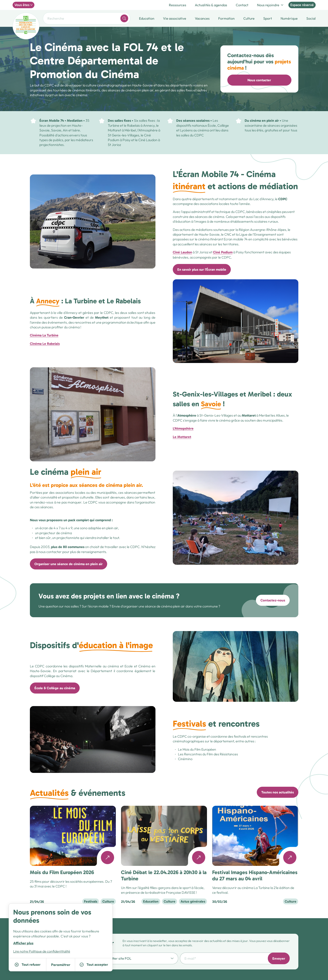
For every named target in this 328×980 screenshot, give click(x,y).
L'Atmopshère (183, 428)
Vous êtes (23, 5)
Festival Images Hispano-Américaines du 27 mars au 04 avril (255, 875)
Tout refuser (28, 965)
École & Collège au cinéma (55, 688)
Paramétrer (61, 965)
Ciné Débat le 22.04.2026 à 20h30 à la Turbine (164, 875)
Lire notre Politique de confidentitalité (42, 951)
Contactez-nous (273, 600)
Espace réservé (302, 5)
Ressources (178, 5)
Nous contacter (259, 80)
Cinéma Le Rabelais (45, 344)
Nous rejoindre (270, 5)
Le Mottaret (182, 437)
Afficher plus (23, 943)
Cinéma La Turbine (44, 335)
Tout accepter (94, 965)
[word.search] (124, 18)
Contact (242, 5)
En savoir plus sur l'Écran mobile (202, 269)
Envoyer (279, 958)
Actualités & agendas (211, 5)
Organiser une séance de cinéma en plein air (69, 564)
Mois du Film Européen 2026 (62, 872)
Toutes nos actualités (278, 792)
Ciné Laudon (182, 252)
